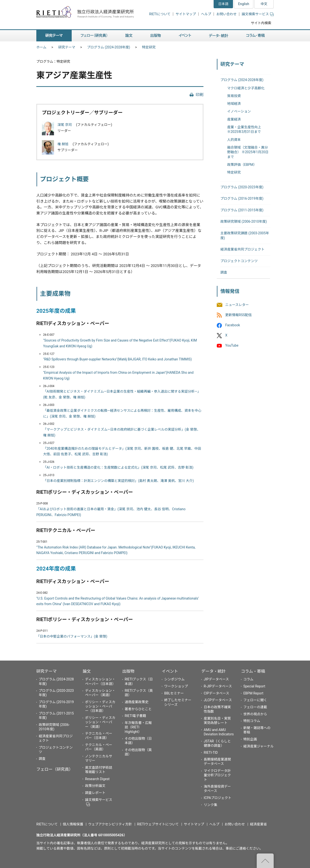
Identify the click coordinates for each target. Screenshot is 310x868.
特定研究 (149, 47)
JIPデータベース (216, 679)
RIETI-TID (211, 753)
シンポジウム (174, 679)
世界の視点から (255, 714)
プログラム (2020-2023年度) (242, 187)
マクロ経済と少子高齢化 (246, 88)
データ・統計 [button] (219, 36)
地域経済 (234, 104)
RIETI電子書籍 (136, 716)
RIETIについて (160, 14)
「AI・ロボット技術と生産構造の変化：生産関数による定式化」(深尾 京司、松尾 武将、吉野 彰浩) (118, 467)
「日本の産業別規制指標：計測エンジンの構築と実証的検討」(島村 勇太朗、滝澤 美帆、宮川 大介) (118, 481)
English (244, 4)
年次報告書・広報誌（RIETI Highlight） (138, 727)
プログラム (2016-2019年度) (242, 198)
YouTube (232, 346)
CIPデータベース (216, 693)
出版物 (128, 671)
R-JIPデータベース (218, 686)
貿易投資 (234, 96)
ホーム (41, 47)
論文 (87, 671)
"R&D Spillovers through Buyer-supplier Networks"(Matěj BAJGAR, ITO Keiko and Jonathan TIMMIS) (117, 359)
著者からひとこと (138, 709)
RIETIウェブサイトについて (158, 824)
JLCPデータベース (218, 700)
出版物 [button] (156, 36)
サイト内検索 (261, 23)
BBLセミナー (174, 693)
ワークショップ (176, 686)
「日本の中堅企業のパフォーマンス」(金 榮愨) (72, 636)
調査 (224, 272)
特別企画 (250, 739)
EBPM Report (253, 693)
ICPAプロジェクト (217, 798)
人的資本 (234, 140)
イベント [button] (185, 36)
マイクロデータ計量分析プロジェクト (217, 775)
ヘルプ (206, 14)
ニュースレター (237, 305)
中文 (264, 4)
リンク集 (210, 805)
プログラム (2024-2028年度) (109, 47)
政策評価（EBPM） (242, 165)
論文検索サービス (258, 14)
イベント (170, 671)
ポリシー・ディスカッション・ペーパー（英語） (100, 722)
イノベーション (239, 111)
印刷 (200, 95)
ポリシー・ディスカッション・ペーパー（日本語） (100, 706)
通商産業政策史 (137, 702)
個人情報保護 (73, 824)
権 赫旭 (63, 144)
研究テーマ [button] (54, 36)
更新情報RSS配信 (238, 315)
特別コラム (252, 721)
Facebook (233, 325)
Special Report (254, 686)
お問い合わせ (226, 14)
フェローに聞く (255, 700)
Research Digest (97, 779)
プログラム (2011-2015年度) (242, 210)
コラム (248, 679)
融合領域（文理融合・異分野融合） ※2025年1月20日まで (248, 152)
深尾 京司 (65, 125)
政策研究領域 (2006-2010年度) (244, 221)
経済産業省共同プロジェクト (242, 249)
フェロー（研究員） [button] (94, 36)
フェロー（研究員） (55, 769)
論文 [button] (129, 36)
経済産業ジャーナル (259, 746)
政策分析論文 (95, 786)
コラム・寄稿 (253, 671)
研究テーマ (67, 47)
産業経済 (234, 119)
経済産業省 (258, 824)
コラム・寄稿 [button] (256, 36)
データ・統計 (213, 671)
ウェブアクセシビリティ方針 (110, 824)
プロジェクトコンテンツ (239, 261)
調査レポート (95, 793)
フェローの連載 (255, 707)
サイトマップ (186, 14)
